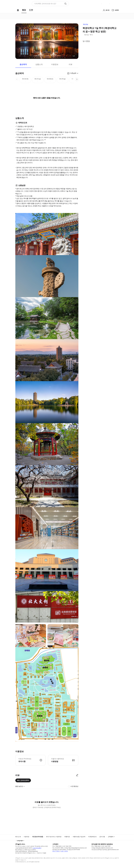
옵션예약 (23, 64)
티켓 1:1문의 (64, 851)
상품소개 (39, 64)
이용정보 (55, 64)
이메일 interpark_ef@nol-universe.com (102, 848)
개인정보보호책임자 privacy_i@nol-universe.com (105, 850)
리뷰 (71, 64)
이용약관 (26, 837)
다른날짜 (73, 73)
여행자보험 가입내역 (79, 837)
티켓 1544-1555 (67, 846)
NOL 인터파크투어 (23, 780)
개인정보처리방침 (38, 837)
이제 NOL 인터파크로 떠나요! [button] (45, 4)
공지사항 (102, 837)
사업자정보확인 (37, 848)
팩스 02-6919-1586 (58, 848)
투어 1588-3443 (57, 846)
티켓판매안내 (92, 837)
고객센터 (111, 837)
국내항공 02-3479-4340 (73, 850)
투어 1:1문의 (56, 851)
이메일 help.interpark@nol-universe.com (75, 848)
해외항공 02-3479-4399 (59, 850)
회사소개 (18, 837)
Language (20, 841)
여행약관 (67, 837)
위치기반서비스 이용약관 (54, 837)
